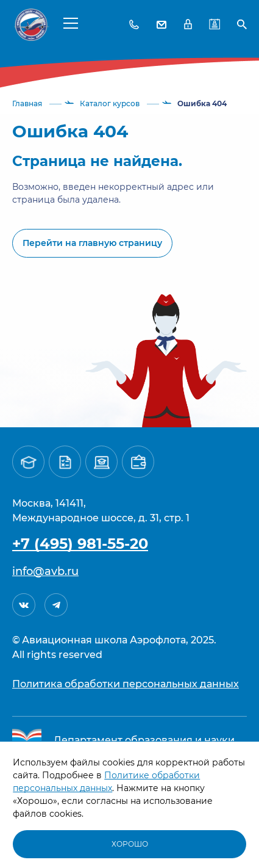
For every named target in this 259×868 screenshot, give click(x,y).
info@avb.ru (45, 571)
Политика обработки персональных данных (126, 684)
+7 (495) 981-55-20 (80, 544)
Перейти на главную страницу (92, 243)
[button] (71, 23)
